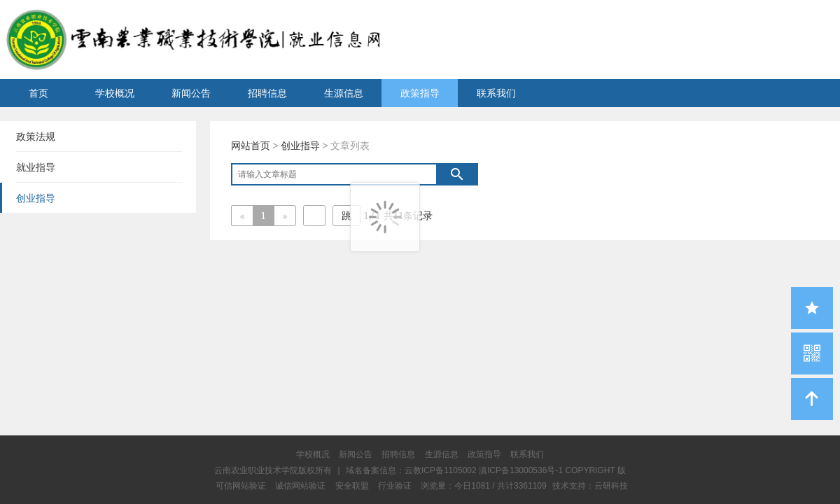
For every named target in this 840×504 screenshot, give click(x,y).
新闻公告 (191, 93)
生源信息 (344, 93)
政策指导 (420, 93)
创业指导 (300, 146)
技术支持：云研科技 (590, 486)
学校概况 (115, 93)
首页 (38, 93)
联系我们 (496, 93)
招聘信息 (267, 93)
